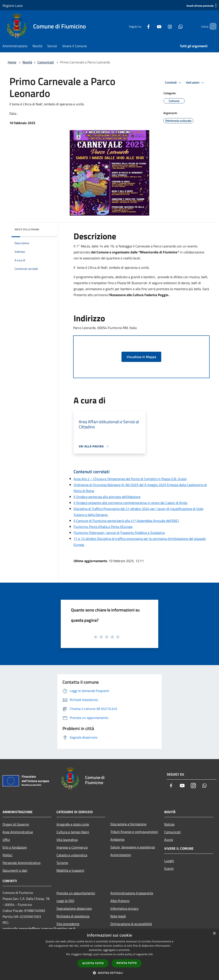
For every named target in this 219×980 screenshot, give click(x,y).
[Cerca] (211, 26)
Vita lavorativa (67, 840)
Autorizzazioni (121, 855)
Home (12, 62)
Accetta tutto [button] (93, 963)
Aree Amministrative (18, 832)
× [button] (214, 934)
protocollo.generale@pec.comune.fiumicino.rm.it (39, 929)
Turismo (62, 863)
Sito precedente (68, 924)
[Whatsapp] (173, 26)
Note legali (118, 916)
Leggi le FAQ (65, 901)
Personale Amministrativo (21, 863)
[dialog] (109, 954)
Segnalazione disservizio (74, 908)
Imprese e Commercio (72, 847)
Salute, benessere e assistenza (133, 847)
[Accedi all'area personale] (200, 6)
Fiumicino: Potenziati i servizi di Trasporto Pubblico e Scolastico (119, 533)
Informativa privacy (124, 908)
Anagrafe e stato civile (73, 824)
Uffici (6, 840)
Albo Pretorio (120, 901)
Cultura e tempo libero (73, 832)
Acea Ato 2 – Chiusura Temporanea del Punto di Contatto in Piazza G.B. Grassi (130, 479)
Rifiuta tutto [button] (127, 963)
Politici (7, 855)
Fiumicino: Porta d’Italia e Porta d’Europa (103, 527)
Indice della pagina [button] (27, 229)
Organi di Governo (16, 824)
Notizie (169, 824)
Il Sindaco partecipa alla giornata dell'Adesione (107, 497)
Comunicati (46, 62)
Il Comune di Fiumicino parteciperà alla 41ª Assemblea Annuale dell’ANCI (126, 521)
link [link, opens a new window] (151, 954)
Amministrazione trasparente (132, 893)
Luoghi (169, 861)
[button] (109, 973)
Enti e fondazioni (15, 847)
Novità (27, 62)
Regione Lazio (13, 6)
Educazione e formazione (128, 824)
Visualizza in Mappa (141, 357)
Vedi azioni (195, 83)
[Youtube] (152, 26)
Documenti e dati (15, 870)
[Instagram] (163, 26)
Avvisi (169, 840)
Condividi (174, 83)
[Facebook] (141, 26)
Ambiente (117, 839)
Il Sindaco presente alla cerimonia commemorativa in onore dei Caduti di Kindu (131, 503)
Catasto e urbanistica (72, 855)
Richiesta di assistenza (73, 916)
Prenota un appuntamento (76, 893)
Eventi (169, 868)
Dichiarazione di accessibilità (131, 924)
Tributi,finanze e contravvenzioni (134, 832)
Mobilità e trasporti (70, 870)
